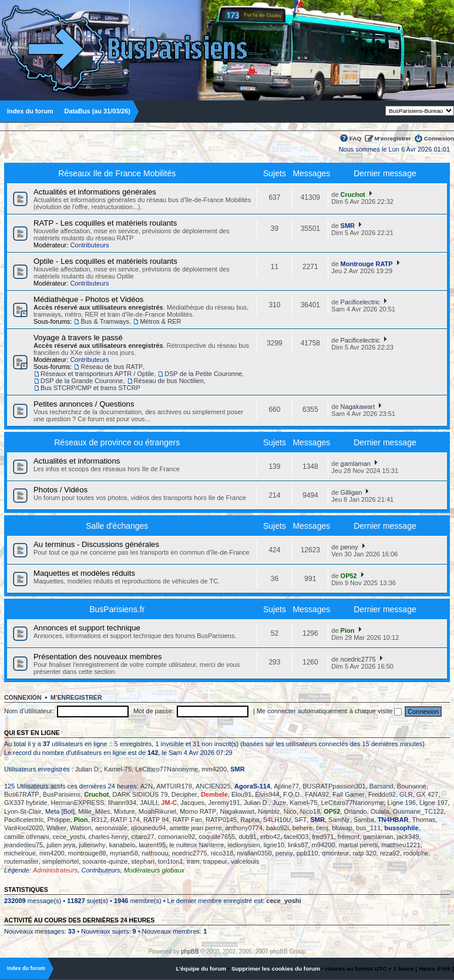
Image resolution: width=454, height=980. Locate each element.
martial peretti (359, 845)
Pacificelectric (360, 302)
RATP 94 (156, 820)
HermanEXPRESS (78, 803)
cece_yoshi (69, 837)
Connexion (439, 138)
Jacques (192, 803)
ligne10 (274, 845)
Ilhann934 (122, 803)
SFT (301, 820)
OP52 (349, 576)
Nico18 (310, 811)
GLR (406, 794)
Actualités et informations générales (95, 192)
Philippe (58, 820)
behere (302, 828)
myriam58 (124, 853)
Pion (348, 630)
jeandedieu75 (23, 845)
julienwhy (92, 845)
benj (322, 828)
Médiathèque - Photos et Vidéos (88, 299)
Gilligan (352, 492)
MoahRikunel (157, 811)
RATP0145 (221, 820)
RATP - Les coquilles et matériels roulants (105, 223)
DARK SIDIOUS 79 (140, 794)
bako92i (278, 828)
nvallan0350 (254, 853)
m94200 (324, 845)
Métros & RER (160, 321)
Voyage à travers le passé (78, 338)
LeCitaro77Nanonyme (167, 769)
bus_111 (368, 828)
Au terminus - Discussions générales (96, 544)
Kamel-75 (118, 769)
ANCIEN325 (213, 786)
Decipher (184, 794)
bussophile (401, 828)
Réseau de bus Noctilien (169, 381)
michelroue (20, 853)
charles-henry (108, 837)
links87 (298, 845)
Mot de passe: (154, 711)
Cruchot (353, 194)
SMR (348, 226)
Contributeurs (89, 245)
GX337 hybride (26, 803)
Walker (56, 828)
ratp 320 (364, 853)
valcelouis (245, 861)
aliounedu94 (149, 828)
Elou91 (241, 794)
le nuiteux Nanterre (196, 845)
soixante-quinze (105, 861)
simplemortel (60, 861)
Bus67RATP (22, 794)
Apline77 (286, 786)
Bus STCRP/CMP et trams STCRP (90, 388)
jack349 (408, 837)
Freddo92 (382, 794)
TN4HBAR (393, 820)
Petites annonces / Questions (84, 404)
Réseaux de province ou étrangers (117, 442)
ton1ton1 (171, 861)
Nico (290, 811)
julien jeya (61, 845)
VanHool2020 (23, 828)
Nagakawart (358, 407)
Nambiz (269, 811)
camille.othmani (26, 837)
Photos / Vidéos (60, 490)
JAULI (149, 803)
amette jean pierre (196, 828)
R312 (99, 820)
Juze (279, 803)
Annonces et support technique (87, 628)
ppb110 (307, 853)
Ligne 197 (433, 803)
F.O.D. (292, 794)
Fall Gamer (348, 794)
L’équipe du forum (201, 969)
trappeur (215, 861)
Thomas (424, 820)
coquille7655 (217, 837)
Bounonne (412, 786)
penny (349, 547)
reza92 (390, 853)
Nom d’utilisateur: (29, 711)
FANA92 (317, 794)
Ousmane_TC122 (418, 811)
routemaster (21, 861)
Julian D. (88, 769)
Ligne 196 (402, 803)
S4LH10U (277, 820)
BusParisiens (62, 794)
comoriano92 (177, 837)
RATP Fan (187, 820)
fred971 (323, 837)
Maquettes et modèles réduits (84, 573)
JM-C (169, 803)
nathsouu (155, 853)
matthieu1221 (401, 845)
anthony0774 (244, 828)
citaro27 (142, 837)
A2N (147, 786)
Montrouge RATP (367, 264)
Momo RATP (198, 811)
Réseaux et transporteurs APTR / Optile (97, 374)
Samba (364, 820)
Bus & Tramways (105, 321)
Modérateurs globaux (154, 870)
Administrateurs (55, 870)
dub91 (248, 837)
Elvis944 (267, 794)
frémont (349, 837)
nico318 (222, 853)
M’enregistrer (393, 138)
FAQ (355, 138)
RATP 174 (125, 820)
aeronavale (111, 828)
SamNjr (339, 820)
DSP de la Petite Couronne (203, 374)
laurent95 (152, 845)
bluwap (342, 828)
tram (193, 861)
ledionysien (243, 845)
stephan (143, 861)
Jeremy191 (224, 803)
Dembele (214, 794)
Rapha (250, 820)
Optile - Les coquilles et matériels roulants (105, 261)
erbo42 (270, 837)
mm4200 (214, 769)
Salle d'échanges (117, 526)
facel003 (296, 837)
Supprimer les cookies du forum (276, 969)
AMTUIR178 (174, 786)
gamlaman (356, 464)
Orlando (355, 811)
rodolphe (416, 853)
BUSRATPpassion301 (334, 786)
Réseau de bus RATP (112, 367)
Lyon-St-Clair (23, 811)
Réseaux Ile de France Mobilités (117, 173)
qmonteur (335, 853)
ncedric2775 (358, 659)
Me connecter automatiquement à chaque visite (329, 711)
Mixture (125, 811)
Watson (81, 828)
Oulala (380, 811)
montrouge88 (87, 853)
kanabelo (122, 845)
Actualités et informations (77, 461)
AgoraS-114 (252, 786)
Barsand (381, 786)
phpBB (190, 952)
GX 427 (427, 794)
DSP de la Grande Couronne (82, 381)
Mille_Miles (94, 811)
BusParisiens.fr (117, 609)
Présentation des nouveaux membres (97, 657)
